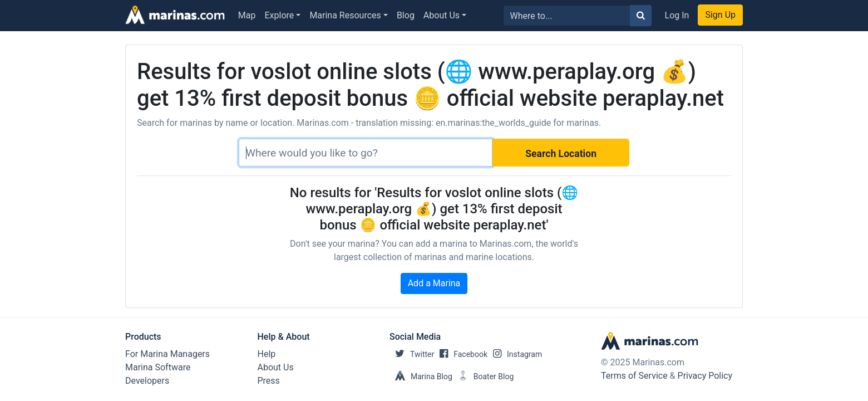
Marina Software (158, 367)
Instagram (515, 354)
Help (267, 354)
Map (247, 15)
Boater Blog (483, 376)
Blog (406, 15)
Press (269, 381)
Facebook (461, 354)
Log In (677, 15)
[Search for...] (567, 16)
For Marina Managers (167, 354)
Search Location (561, 154)
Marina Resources (345, 15)
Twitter (412, 354)
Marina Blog (421, 376)
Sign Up (720, 15)
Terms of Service (634, 376)
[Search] (366, 153)
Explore (280, 15)
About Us (442, 15)
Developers (147, 381)
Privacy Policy (705, 376)
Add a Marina (434, 283)
